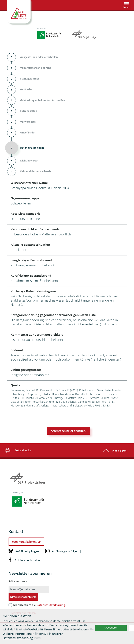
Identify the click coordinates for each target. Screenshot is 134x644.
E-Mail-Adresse (18, 581)
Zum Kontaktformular (26, 542)
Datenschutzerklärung (18, 638)
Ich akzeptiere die (39, 605)
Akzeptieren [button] (111, 627)
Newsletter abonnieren (23, 597)
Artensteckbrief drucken (68, 431)
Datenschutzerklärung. (51, 605)
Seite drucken (19, 450)
